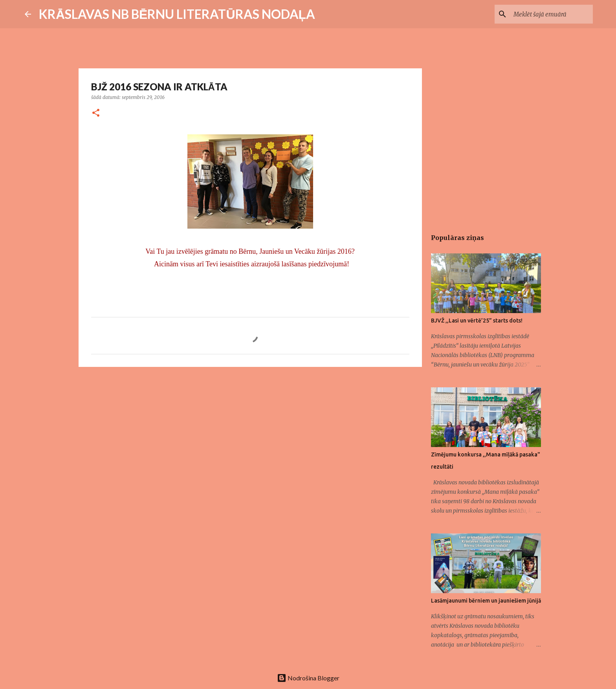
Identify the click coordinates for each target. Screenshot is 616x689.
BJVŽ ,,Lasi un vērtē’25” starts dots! (477, 321)
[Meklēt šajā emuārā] (552, 14)
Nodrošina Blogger (308, 678)
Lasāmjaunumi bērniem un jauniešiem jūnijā (486, 601)
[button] (96, 113)
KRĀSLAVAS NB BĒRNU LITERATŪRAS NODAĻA (177, 14)
